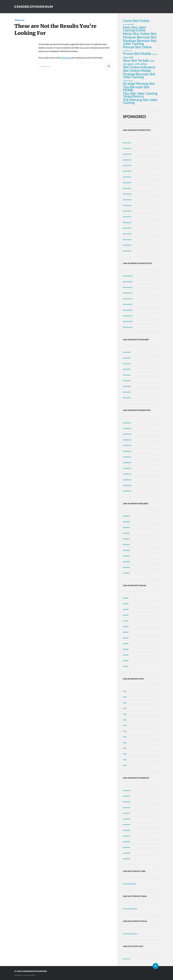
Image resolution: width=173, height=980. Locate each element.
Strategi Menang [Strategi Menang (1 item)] (128, 81)
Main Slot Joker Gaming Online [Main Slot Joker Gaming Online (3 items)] (135, 29)
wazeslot (127, 790)
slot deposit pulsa (130, 934)
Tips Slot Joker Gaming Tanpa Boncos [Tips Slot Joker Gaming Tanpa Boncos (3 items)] (140, 95)
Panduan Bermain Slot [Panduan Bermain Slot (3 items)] (140, 37)
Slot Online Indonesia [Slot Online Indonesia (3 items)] (139, 67)
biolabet (126, 516)
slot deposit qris (130, 884)
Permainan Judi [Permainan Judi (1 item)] (127, 51)
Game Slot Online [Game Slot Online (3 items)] (136, 21)
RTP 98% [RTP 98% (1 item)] (155, 54)
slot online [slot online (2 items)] (141, 64)
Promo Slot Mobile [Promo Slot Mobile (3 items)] (137, 54)
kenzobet (127, 352)
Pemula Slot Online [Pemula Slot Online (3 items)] (137, 47)
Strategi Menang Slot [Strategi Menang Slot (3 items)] (139, 83)
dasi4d (126, 598)
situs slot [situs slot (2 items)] (128, 57)
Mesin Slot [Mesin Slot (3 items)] (131, 34)
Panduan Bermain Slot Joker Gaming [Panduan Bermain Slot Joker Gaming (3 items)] (140, 42)
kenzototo (127, 143)
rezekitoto (127, 423)
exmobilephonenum (34, 7)
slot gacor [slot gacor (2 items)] (128, 64)
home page (66, 58)
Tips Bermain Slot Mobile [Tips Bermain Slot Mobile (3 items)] (136, 88)
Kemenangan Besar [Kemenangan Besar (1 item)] (129, 24)
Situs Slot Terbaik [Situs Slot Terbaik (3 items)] (136, 60)
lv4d (125, 691)
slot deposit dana (130, 909)
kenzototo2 (128, 276)
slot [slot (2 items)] (152, 61)
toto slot (126, 959)
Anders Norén (29, 975)
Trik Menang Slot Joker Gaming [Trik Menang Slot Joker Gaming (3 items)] (140, 101)
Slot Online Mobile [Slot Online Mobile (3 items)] (137, 71)
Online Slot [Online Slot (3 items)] (148, 34)
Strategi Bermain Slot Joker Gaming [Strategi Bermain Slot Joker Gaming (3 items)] (139, 75)
